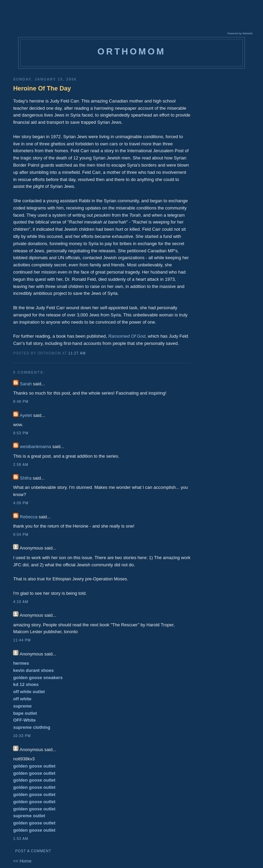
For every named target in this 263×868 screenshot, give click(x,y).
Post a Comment (33, 851)
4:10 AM (21, 602)
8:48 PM (21, 402)
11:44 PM (22, 640)
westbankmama (35, 447)
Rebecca (29, 517)
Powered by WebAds (240, 33)
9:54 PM (21, 535)
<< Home (22, 861)
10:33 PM (22, 736)
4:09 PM (21, 503)
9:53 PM (21, 433)
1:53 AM (21, 839)
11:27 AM (77, 353)
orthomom (131, 51)
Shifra (26, 478)
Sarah (26, 384)
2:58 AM (21, 465)
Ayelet (26, 415)
